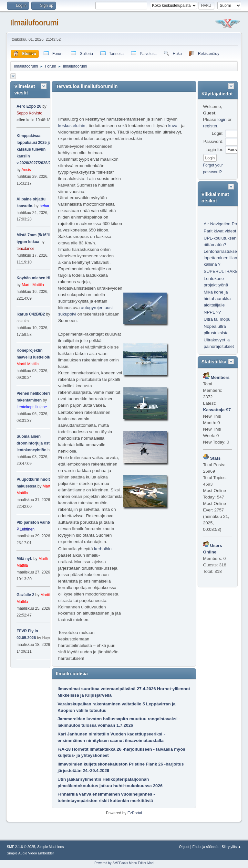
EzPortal (135, 813)
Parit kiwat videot (220, 231)
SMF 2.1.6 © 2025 (21, 847)
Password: (213, 141)
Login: (218, 133)
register (210, 126)
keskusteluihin (72, 126)
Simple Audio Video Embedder (30, 853)
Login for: (214, 150)
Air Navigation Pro (221, 224)
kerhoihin (103, 549)
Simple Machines (50, 847)
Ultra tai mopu (217, 319)
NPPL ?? (212, 312)
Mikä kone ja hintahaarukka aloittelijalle (217, 299)
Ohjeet (184, 847)
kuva (173, 126)
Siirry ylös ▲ (232, 847)
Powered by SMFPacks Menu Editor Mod (124, 863)
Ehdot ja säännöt (206, 847)
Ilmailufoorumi (34, 22)
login (222, 119)
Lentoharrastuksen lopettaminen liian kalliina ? (222, 258)
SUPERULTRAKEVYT (225, 271)
